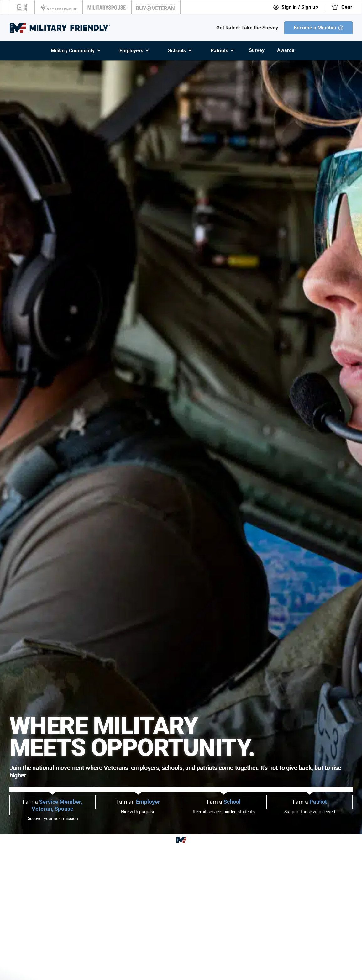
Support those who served (310, 812)
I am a (52, 805)
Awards (286, 50)
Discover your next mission (52, 819)
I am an (138, 802)
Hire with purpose (138, 812)
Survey (257, 50)
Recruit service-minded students (224, 812)
